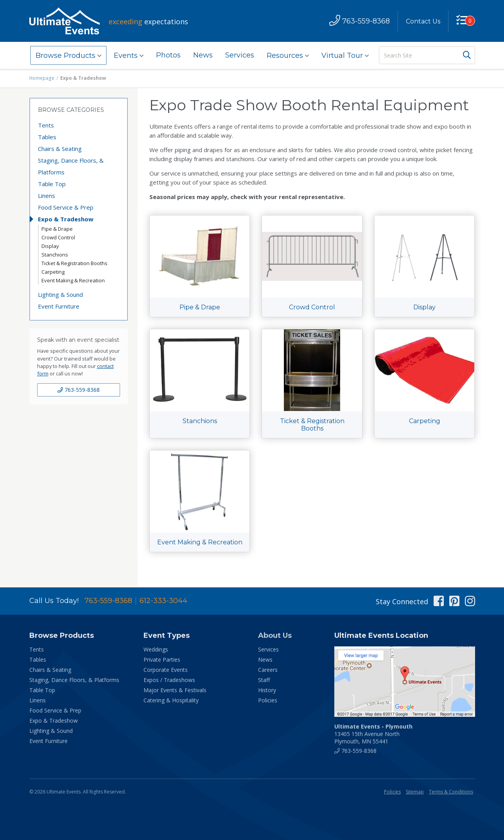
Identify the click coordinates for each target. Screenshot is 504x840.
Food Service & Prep (66, 207)
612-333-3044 (163, 601)
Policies (268, 700)
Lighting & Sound (60, 294)
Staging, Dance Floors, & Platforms (71, 166)
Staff (264, 680)
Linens (47, 196)
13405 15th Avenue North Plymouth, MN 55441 (373, 734)
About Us (275, 635)
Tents (46, 125)
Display (50, 246)
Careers (268, 670)
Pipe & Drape (57, 229)
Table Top (52, 184)
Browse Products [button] (68, 56)
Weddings (156, 649)
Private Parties (162, 660)
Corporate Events (166, 670)
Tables (47, 137)
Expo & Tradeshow (66, 219)
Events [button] (129, 56)
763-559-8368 (79, 390)
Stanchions (55, 255)
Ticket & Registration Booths (74, 263)
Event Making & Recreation (73, 280)
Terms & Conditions (451, 792)
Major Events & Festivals (175, 690)
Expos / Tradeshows (169, 680)
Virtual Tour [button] (345, 56)
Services (240, 55)
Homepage (42, 78)
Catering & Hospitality (171, 700)
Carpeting (53, 272)
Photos (168, 55)
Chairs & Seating (60, 149)
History (267, 690)
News (203, 55)
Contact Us (423, 21)
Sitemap (415, 792)
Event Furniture (59, 306)
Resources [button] (288, 56)
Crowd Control (58, 237)
